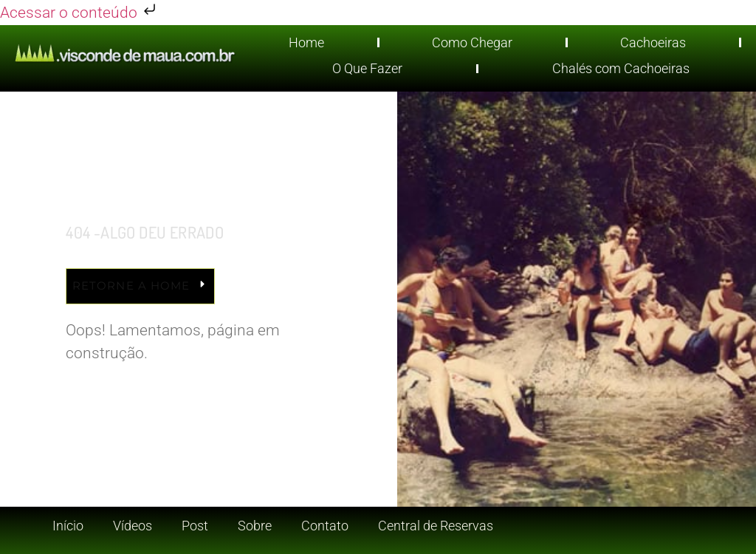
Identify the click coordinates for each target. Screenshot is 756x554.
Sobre (255, 526)
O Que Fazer (367, 68)
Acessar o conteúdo (79, 13)
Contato (325, 526)
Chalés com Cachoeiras (621, 68)
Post (195, 526)
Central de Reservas (436, 526)
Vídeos (133, 526)
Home (306, 42)
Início (68, 526)
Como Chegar (472, 42)
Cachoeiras (653, 42)
